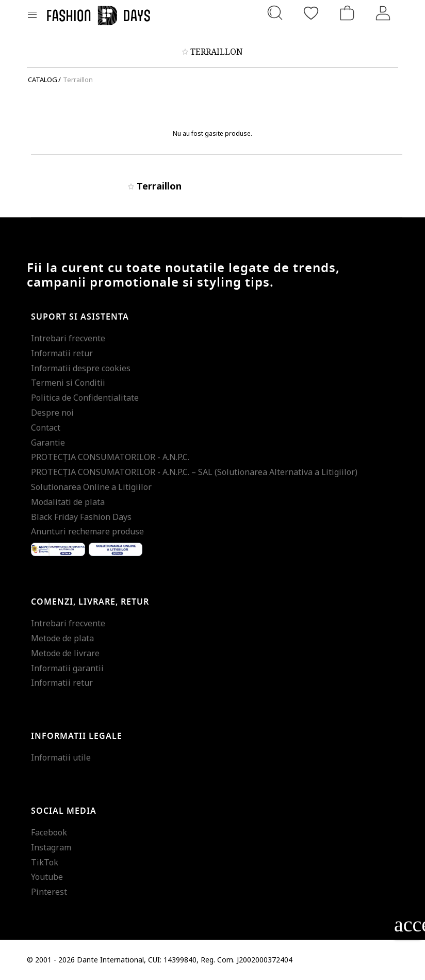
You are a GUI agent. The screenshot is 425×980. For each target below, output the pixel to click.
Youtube (47, 877)
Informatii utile (61, 757)
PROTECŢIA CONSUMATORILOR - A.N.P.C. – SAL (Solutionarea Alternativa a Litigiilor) (194, 472)
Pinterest (49, 892)
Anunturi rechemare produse (87, 531)
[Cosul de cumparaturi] (347, 13)
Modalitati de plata (68, 502)
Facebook (49, 832)
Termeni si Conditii (68, 383)
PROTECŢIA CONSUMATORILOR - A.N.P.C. (110, 457)
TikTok (45, 862)
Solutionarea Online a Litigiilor (91, 487)
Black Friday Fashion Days (81, 517)
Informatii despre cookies (81, 368)
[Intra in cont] (383, 13)
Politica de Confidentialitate (85, 398)
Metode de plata (62, 638)
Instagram (51, 847)
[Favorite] (311, 13)
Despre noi (52, 413)
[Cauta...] (275, 13)
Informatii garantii (67, 668)
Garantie (48, 442)
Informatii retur (62, 353)
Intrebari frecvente (68, 338)
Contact (46, 428)
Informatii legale (77, 736)
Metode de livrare (65, 653)
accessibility (407, 924)
